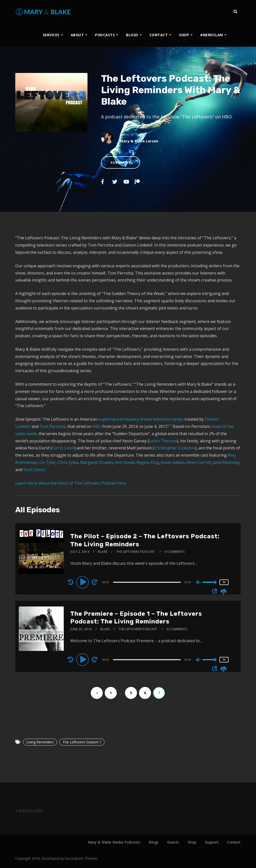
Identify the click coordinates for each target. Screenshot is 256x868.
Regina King (148, 462)
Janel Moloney (226, 462)
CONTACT (159, 35)
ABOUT (77, 35)
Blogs (154, 842)
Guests (173, 842)
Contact (234, 842)
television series (168, 419)
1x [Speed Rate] (224, 582)
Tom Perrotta (52, 426)
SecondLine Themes (81, 858)
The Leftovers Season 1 (82, 742)
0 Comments (175, 552)
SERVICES (51, 35)
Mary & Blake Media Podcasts (114, 842)
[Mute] (198, 583)
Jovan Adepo (173, 462)
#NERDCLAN (212, 35)
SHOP (184, 35)
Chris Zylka (68, 462)
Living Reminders (40, 742)
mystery (131, 419)
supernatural (111, 419)
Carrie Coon (63, 448)
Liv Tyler (47, 462)
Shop (192, 842)
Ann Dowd (125, 462)
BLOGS (132, 35)
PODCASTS (105, 35)
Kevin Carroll (198, 462)
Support (212, 842)
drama (146, 419)
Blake (103, 552)
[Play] (83, 582)
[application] (147, 582)
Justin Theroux (163, 441)
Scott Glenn (34, 470)
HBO (97, 426)
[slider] (147, 582)
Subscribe (120, 162)
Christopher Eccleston (175, 448)
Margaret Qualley (97, 462)
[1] (170, 425)
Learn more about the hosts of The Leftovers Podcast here (71, 483)
